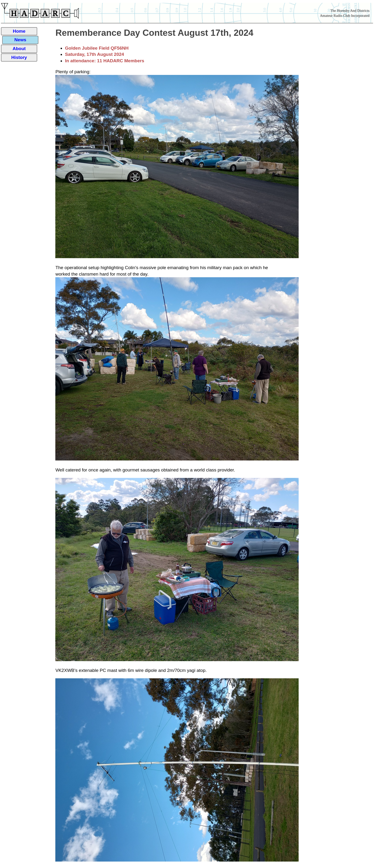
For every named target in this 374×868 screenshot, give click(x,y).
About (19, 49)
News (20, 40)
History (19, 57)
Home (19, 31)
